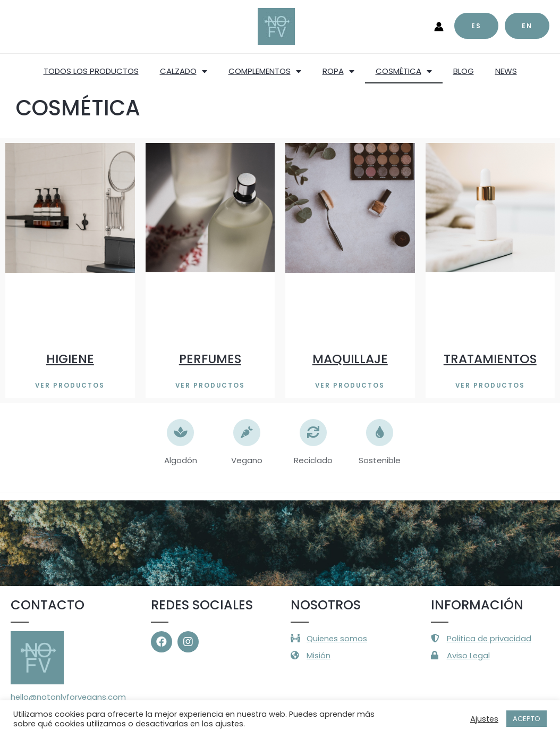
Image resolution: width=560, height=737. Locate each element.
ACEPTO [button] (527, 719)
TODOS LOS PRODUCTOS (91, 71)
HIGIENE (70, 359)
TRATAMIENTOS (490, 359)
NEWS (506, 71)
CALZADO (184, 72)
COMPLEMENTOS (265, 72)
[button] (70, 386)
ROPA (338, 72)
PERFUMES (210, 359)
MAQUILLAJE (350, 359)
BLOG (464, 71)
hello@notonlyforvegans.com (69, 697)
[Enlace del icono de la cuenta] (439, 27)
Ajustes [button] (484, 719)
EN (527, 26)
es (476, 26)
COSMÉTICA (404, 72)
